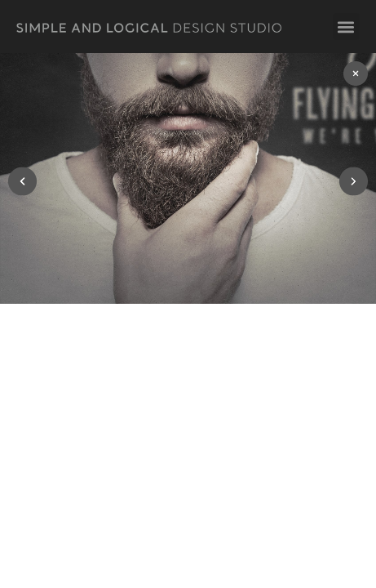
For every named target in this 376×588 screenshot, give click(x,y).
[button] (346, 27)
